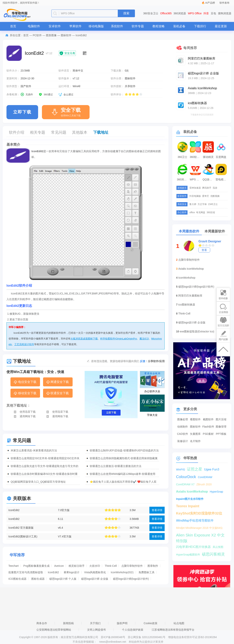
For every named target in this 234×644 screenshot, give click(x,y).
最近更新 (221, 26)
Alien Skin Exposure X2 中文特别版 (200, 535)
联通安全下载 (57, 393)
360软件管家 (196, 157)
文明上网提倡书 (96, 630)
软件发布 (224, 3)
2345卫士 (213, 204)
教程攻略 (159, 26)
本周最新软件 (215, 231)
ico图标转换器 (187, 305)
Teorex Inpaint (188, 506)
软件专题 (138, 26)
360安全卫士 (151, 13)
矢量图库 (195, 434)
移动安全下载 (25, 393)
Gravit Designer (210, 241)
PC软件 (37, 35)
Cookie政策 (151, 623)
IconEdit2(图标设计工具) (23, 536)
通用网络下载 (24, 416)
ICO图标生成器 (17, 579)
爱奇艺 (206, 196)
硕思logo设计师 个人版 (63, 579)
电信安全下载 (25, 382)
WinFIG (181, 470)
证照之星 (195, 469)
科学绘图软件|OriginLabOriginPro (119, 339)
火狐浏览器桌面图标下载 (84, 339)
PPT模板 (221, 434)
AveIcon (59, 566)
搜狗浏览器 (225, 13)
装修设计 (183, 441)
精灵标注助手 (77, 566)
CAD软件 (183, 434)
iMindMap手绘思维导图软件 (195, 521)
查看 (204, 250)
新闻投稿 (68, 623)
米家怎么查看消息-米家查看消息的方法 (34, 450)
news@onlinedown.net (113, 642)
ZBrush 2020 (204, 484)
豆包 (213, 13)
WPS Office (195, 13)
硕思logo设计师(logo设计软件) (131, 579)
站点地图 (179, 623)
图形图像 (51, 35)
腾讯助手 (207, 188)
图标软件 (66, 35)
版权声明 (122, 623)
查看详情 (157, 510)
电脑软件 (34, 26)
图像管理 (221, 427)
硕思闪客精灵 (213, 554)
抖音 (206, 13)
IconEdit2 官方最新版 (21, 528)
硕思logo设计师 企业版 (95, 579)
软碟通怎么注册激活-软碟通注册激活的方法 (116, 466)
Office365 (166, 13)
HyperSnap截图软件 (188, 555)
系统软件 (117, 26)
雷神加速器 (195, 188)
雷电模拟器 (222, 179)
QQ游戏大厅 (209, 179)
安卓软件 (55, 26)
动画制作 (183, 427)
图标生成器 (38, 579)
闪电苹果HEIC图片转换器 (193, 547)
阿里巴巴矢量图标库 (190, 296)
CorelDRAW (205, 477)
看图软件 (195, 419)
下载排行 (200, 26)
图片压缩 (221, 419)
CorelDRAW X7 (185, 484)
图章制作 (153, 566)
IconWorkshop (187, 278)
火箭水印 (95, 566)
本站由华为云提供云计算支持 (146, 642)
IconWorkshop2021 (122, 572)
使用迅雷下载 (24, 412)
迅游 (215, 188)
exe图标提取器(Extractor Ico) (197, 331)
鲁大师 (193, 204)
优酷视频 (215, 196)
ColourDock (186, 477)
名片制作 (195, 441)
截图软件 (208, 419)
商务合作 (42, 623)
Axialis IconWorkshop (191, 269)
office (192, 212)
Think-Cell (111, 566)
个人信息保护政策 (133, 630)
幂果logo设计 (71, 572)
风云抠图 (218, 547)
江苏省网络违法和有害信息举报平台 (173, 630)
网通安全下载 (57, 382)
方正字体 (202, 204)
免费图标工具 (147, 572)
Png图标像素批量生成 (36, 566)
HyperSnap (216, 492)
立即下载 (22, 112)
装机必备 (179, 26)
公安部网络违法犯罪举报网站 (54, 630)
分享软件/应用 (156, 361)
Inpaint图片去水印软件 (190, 499)
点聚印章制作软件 (132, 566)
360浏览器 (180, 13)
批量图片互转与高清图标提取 (26, 572)
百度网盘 (221, 157)
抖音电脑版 (195, 196)
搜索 (126, 13)
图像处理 (183, 419)
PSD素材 (208, 434)
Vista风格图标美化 (95, 572)
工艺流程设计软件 (24, 344)
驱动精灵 (208, 157)
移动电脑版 (96, 26)
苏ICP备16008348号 (113, 637)
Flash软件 (208, 427)
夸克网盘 (201, 212)
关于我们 (95, 623)
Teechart (14, 566)
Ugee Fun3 (212, 469)
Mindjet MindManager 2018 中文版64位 (199, 528)
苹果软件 (75, 26)
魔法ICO (144, 339)
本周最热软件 (189, 231)
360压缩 (211, 212)
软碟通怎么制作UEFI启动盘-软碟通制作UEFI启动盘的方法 (124, 450)
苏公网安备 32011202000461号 (147, 637)
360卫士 (182, 157)
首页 (13, 26)
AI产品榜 (210, 3)
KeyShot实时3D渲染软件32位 (199, 513)
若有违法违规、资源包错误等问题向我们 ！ (119, 361)
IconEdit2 (14, 510)
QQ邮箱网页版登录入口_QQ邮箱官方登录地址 (38, 482)
